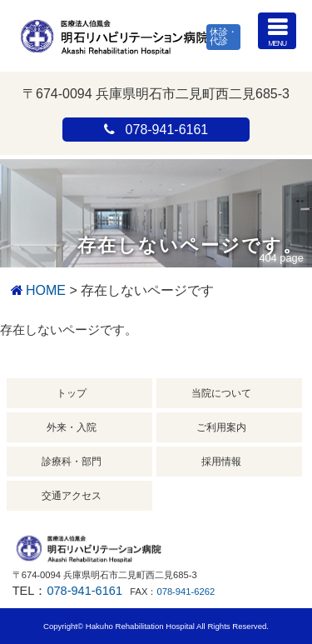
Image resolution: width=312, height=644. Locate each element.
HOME (46, 290)
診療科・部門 (72, 462)
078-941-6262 (186, 592)
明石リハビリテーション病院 (114, 35)
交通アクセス (72, 496)
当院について (221, 393)
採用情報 (221, 462)
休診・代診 (223, 36)
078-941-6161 (84, 591)
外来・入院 (72, 427)
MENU (277, 30)
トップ (72, 393)
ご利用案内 (221, 427)
